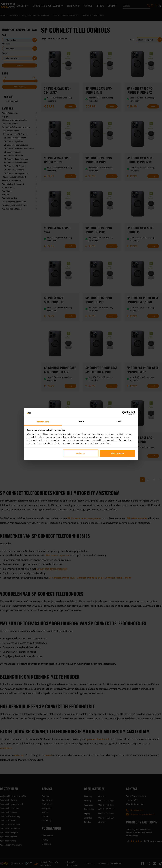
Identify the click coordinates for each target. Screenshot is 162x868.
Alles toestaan (117, 453)
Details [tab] (81, 421)
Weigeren (81, 453)
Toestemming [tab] (43, 422)
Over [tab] (119, 421)
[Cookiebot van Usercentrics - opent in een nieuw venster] (124, 413)
